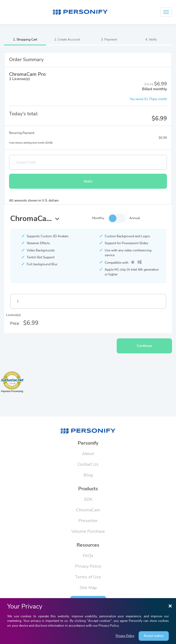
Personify (88, 443)
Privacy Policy (125, 636)
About (88, 454)
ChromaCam (88, 510)
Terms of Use (88, 577)
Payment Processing (12, 391)
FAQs (88, 556)
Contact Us (88, 464)
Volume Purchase (88, 531)
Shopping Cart (27, 39)
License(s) (13, 315)
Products (88, 489)
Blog (88, 475)
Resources (88, 545)
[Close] (170, 606)
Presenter (88, 521)
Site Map (88, 588)
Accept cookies (154, 636)
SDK (88, 499)
